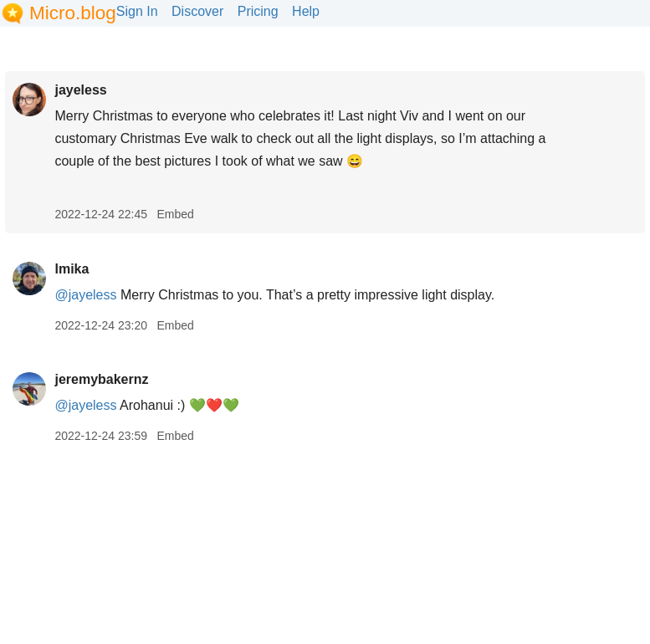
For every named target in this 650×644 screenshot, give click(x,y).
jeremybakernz (101, 379)
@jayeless (85, 295)
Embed (175, 214)
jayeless (80, 90)
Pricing (258, 11)
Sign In (137, 11)
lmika (72, 269)
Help (306, 11)
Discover (197, 11)
